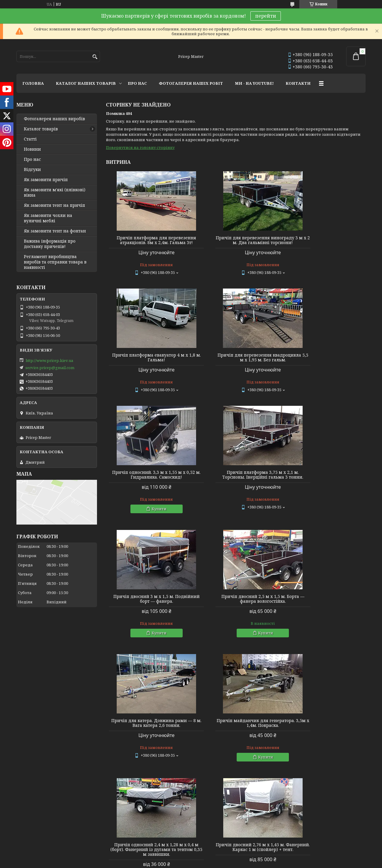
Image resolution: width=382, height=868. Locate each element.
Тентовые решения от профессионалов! (57, 699)
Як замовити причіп (46, 180)
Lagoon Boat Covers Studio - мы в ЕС (50, 715)
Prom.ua (224, 743)
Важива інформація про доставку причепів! (50, 244)
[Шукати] (95, 57)
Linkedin (113, 723)
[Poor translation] (22, 782)
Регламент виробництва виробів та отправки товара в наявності (55, 262)
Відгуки (32, 169)
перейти (266, 16)
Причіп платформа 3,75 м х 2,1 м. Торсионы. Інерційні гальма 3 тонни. (324, 365)
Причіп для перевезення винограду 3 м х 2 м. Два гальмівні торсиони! (236, 243)
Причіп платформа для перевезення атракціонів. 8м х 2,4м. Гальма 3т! (148, 243)
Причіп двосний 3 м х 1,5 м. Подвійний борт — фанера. (148, 486)
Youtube (113, 707)
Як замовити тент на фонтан (55, 231)
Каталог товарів (41, 129)
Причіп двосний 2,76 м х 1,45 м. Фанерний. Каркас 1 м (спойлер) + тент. (324, 613)
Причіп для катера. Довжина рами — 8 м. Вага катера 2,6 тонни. (324, 486)
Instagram (114, 699)
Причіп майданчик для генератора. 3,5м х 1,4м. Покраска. (147, 610)
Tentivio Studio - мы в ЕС (40, 723)
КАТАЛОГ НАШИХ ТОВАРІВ (86, 83)
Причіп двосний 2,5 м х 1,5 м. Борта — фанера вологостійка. (236, 486)
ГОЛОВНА (33, 83)
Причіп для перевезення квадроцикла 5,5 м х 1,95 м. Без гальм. (147, 365)
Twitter (112, 715)
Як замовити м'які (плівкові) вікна (55, 192)
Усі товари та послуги (338, 668)
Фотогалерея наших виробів (54, 119)
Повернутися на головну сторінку (140, 147)
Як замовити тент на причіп (54, 205)
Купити (238, 396)
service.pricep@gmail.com (50, 368)
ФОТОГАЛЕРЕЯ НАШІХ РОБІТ (191, 83)
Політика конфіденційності (233, 748)
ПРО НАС (137, 83)
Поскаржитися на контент (176, 748)
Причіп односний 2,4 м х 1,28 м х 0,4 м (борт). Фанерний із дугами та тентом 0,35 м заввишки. (236, 613)
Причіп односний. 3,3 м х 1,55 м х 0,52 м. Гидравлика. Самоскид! (236, 362)
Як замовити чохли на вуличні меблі (48, 218)
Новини (32, 149)
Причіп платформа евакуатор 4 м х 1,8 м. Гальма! (324, 240)
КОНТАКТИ (298, 83)
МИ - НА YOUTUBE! (254, 83)
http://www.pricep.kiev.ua (49, 360)
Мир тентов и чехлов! (39, 707)
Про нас (32, 159)
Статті (30, 139)
